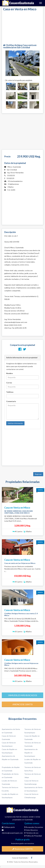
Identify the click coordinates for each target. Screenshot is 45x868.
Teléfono (10, 392)
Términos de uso (31, 833)
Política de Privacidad (33, 836)
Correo (9, 383)
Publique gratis (8, 827)
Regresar (38, 474)
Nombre (9, 373)
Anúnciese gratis (22, 704)
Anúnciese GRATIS (22, 849)
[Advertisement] (23, 28)
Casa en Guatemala (18, 3)
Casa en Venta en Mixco (17, 508)
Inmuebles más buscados (23, 695)
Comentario (11, 401)
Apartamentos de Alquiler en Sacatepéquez (31, 753)
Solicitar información (15, 423)
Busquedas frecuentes (34, 827)
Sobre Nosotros (31, 830)
